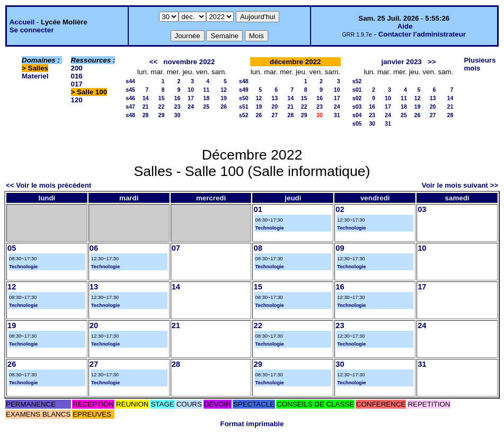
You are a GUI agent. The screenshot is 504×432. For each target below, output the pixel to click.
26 (224, 107)
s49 (244, 90)
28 (146, 115)
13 (275, 98)
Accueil (22, 22)
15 (162, 98)
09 (340, 248)
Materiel (35, 76)
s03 (357, 107)
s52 (244, 115)
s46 (130, 98)
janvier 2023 (401, 62)
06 (94, 248)
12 (224, 90)
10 (191, 90)
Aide (405, 26)
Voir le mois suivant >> (460, 185)
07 (176, 248)
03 (422, 209)
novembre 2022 (189, 62)
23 (178, 107)
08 (258, 248)
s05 (357, 124)
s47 (130, 107)
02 (340, 209)
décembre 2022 (295, 62)
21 (146, 107)
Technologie (269, 228)
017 (77, 84)
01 (258, 209)
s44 (130, 81)
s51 (244, 107)
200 (77, 68)
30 (178, 115)
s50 (244, 98)
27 (275, 115)
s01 (357, 90)
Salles (38, 68)
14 (146, 98)
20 (275, 107)
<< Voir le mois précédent (48, 185)
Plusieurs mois (480, 64)
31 (337, 115)
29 (162, 115)
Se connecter (32, 30)
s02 (357, 98)
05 (12, 248)
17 (191, 98)
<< (154, 62)
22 (162, 107)
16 (178, 98)
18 (206, 98)
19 (224, 98)
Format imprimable (252, 424)
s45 (130, 90)
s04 (357, 115)
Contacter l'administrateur (422, 34)
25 (206, 107)
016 (77, 76)
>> (432, 62)
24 (191, 107)
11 (206, 90)
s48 (130, 115)
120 (77, 100)
